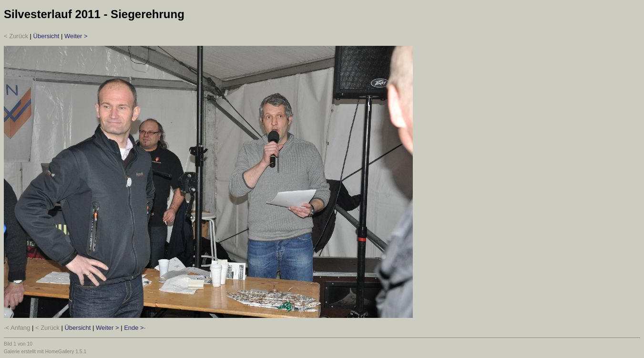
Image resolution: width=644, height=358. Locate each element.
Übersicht (46, 36)
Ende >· (135, 328)
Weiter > (76, 36)
